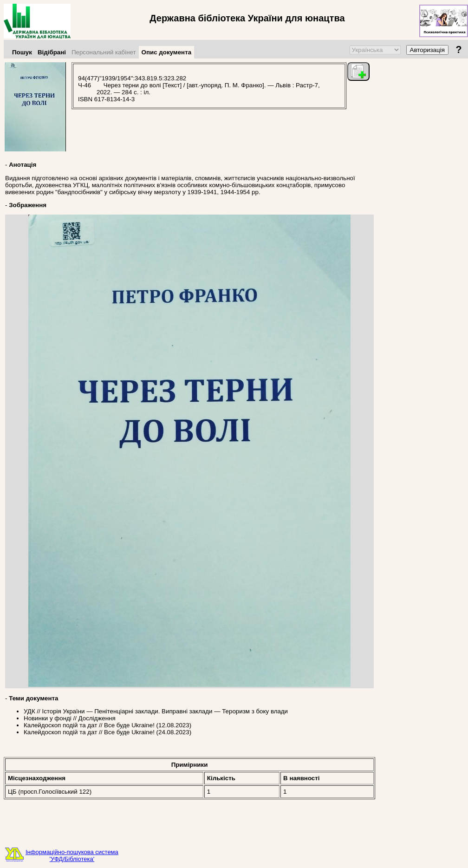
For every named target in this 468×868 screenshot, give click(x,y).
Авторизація (427, 50)
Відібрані (52, 52)
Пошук (22, 52)
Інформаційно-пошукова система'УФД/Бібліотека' (72, 855)
